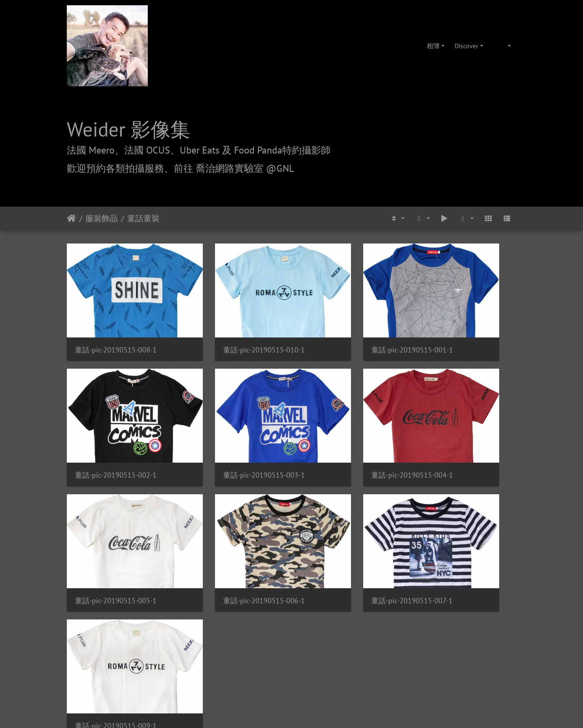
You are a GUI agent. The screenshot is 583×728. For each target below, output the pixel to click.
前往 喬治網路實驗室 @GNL (234, 168)
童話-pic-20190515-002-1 (462, 327)
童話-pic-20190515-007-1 (116, 533)
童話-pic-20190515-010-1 (231, 327)
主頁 (71, 218)
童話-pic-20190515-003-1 (116, 430)
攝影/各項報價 (317, 611)
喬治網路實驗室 (268, 611)
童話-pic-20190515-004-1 (231, 430)
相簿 (433, 46)
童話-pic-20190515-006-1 (462, 430)
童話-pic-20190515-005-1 (347, 430)
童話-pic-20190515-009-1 (231, 533)
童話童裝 (143, 218)
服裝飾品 (102, 218)
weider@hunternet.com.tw (291, 679)
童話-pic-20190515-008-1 (116, 327)
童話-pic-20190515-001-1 (347, 327)
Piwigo (302, 564)
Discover (466, 46)
